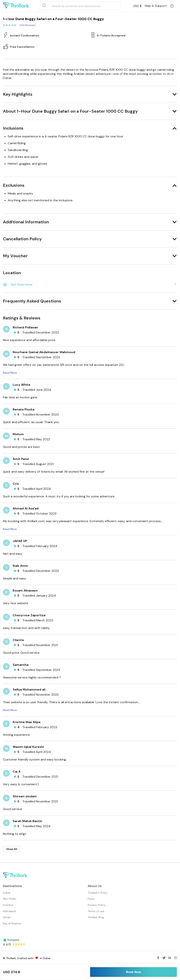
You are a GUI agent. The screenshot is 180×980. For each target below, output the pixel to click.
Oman (7, 917)
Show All (12, 849)
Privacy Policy (97, 905)
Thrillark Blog (96, 917)
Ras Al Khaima (12, 923)
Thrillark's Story (98, 893)
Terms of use (96, 911)
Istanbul (8, 905)
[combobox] (75, 6)
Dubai (7, 893)
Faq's (91, 899)
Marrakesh (9, 911)
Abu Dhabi (10, 899)
